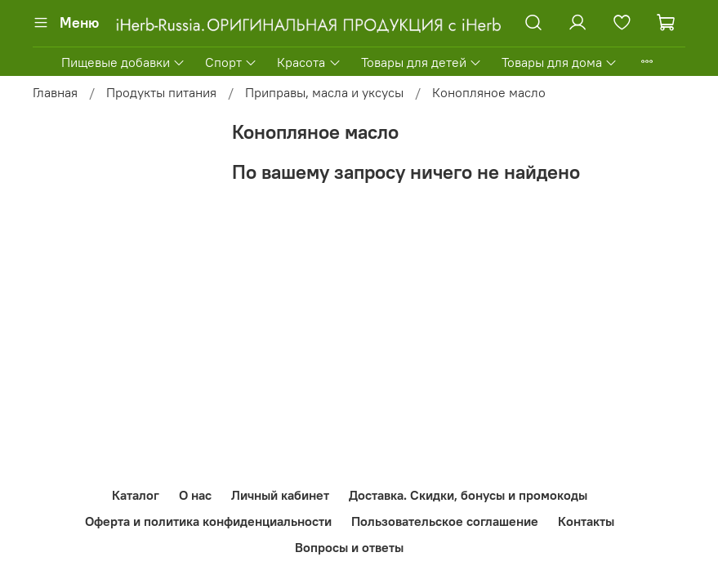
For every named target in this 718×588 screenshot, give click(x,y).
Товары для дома (560, 62)
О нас (195, 495)
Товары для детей (421, 62)
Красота (309, 62)
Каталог (136, 495)
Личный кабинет (280, 495)
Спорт (231, 62)
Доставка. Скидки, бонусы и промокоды (468, 495)
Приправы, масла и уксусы (324, 92)
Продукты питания (161, 92)
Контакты (586, 521)
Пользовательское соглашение (445, 521)
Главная (55, 92)
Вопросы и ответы (349, 547)
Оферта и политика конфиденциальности (208, 521)
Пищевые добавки (123, 62)
